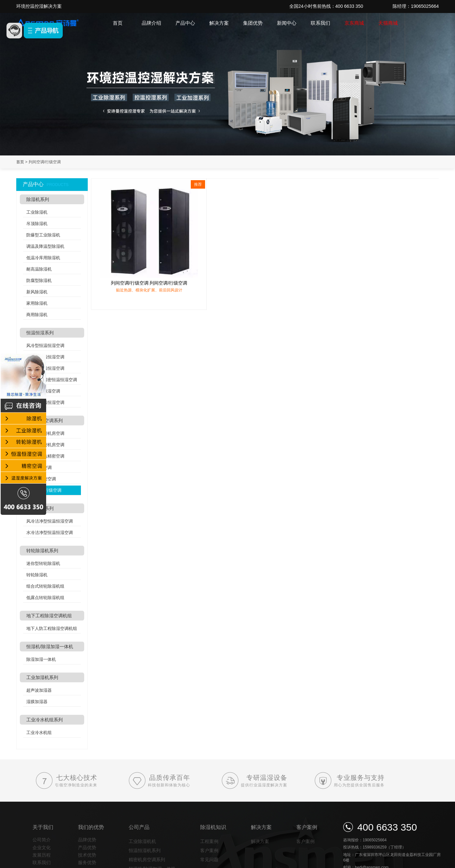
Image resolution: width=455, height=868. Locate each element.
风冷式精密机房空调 (45, 433)
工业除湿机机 (142, 841)
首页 (118, 23)
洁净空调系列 (40, 508)
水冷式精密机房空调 (45, 445)
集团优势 (253, 23)
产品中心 (185, 23)
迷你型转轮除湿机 (43, 563)
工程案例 (209, 841)
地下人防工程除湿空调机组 (52, 628)
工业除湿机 (37, 212)
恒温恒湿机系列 (145, 850)
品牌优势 (87, 840)
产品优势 (87, 848)
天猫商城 (388, 23)
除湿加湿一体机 (41, 659)
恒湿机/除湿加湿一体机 (50, 647)
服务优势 (87, 862)
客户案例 (209, 850)
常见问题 (209, 860)
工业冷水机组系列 (45, 720)
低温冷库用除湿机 (43, 258)
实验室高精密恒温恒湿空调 (52, 380)
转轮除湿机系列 (42, 551)
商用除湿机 (37, 315)
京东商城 (354, 23)
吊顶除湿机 (37, 224)
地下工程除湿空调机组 (49, 616)
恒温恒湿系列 (40, 333)
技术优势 (87, 855)
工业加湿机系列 (42, 677)
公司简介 (42, 840)
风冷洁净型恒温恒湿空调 (50, 521)
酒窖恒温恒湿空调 (43, 391)
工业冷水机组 (39, 733)
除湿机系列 (38, 199)
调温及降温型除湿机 (45, 246)
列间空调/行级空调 (44, 490)
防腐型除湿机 (39, 280)
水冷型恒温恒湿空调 (45, 357)
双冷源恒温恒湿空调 (45, 402)
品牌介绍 (151, 23)
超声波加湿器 (39, 690)
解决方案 (219, 23)
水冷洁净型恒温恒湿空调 (50, 533)
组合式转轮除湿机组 (45, 586)
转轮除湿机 (37, 575)
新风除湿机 (37, 292)
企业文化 (42, 848)
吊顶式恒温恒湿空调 (45, 368)
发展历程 (42, 855)
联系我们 (320, 23)
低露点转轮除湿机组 (45, 598)
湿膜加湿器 (37, 702)
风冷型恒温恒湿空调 (45, 346)
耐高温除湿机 (39, 269)
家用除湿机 (37, 303)
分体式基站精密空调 (45, 456)
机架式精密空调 (41, 479)
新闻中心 (287, 23)
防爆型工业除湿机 (43, 235)
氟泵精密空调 (39, 467)
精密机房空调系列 (45, 421)
